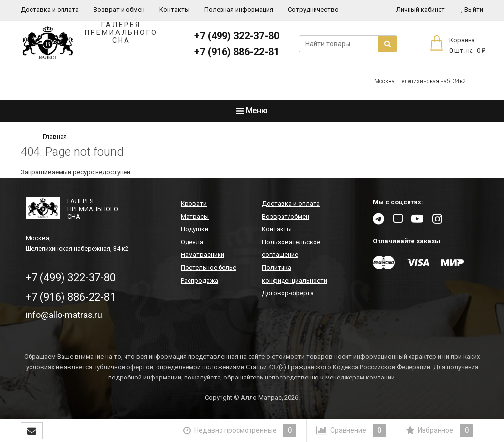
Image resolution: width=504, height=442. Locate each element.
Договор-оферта (288, 293)
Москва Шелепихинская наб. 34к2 (420, 81)
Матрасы (195, 216)
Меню (252, 110)
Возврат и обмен (119, 10)
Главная (55, 137)
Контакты (174, 10)
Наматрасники (203, 255)
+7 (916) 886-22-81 (237, 52)
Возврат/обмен (285, 216)
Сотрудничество (313, 10)
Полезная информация (239, 10)
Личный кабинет (421, 10)
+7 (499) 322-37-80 (237, 36)
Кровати (194, 204)
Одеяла (192, 242)
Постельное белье (208, 268)
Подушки (194, 229)
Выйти (472, 10)
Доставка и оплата (50, 10)
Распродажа (199, 280)
